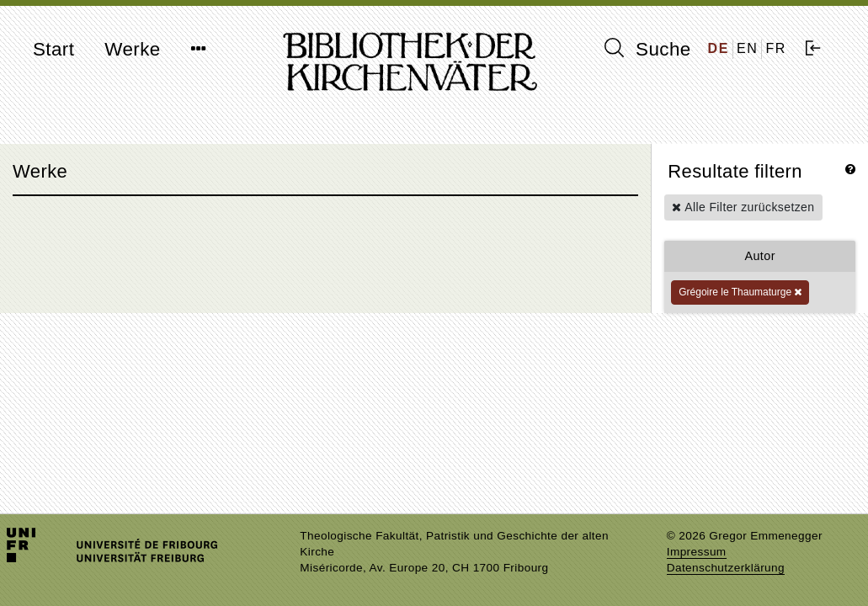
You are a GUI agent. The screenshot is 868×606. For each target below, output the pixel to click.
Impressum (697, 552)
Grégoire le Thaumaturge (740, 292)
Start (53, 49)
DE (719, 48)
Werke (132, 49)
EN (747, 48)
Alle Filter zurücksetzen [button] (743, 207)
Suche (647, 49)
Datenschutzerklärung (726, 568)
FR (776, 48)
